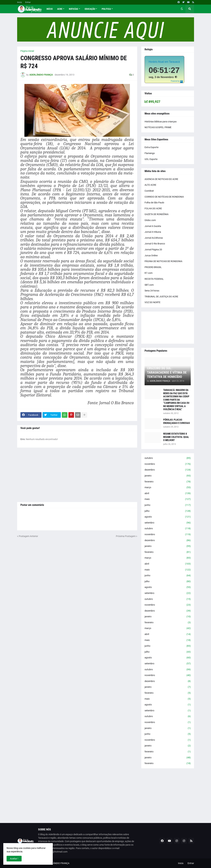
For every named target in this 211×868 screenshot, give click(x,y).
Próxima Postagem (126, 536)
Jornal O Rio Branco (155, 244)
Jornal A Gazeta (153, 226)
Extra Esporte (151, 147)
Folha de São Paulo (154, 203)
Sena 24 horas (152, 291)
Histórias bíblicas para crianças (161, 122)
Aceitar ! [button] (14, 859)
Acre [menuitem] (60, 9)
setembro (168, 523)
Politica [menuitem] (106, 9)
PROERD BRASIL (153, 267)
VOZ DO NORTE (152, 302)
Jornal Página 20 (153, 250)
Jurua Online (151, 255)
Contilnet (149, 191)
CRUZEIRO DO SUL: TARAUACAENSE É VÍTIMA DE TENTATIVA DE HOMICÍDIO (167, 372)
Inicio (20, 2)
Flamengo (150, 153)
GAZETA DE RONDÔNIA (157, 214)
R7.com (149, 273)
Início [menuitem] (50, 9)
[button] (182, 9)
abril (168, 493)
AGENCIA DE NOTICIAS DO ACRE (161, 179)
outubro (168, 458)
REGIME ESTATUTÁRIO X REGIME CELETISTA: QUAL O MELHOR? (176, 437)
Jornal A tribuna (153, 232)
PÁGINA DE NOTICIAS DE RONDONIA (163, 261)
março (168, 488)
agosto (168, 517)
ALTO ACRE (150, 185)
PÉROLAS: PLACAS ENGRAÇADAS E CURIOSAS (177, 421)
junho (168, 505)
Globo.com (150, 220)
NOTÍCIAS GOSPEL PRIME (158, 127)
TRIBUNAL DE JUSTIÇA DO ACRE (161, 297)
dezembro (168, 470)
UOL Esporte (151, 159)
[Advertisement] (77, 475)
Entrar (28, 2)
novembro (168, 464)
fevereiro (168, 482)
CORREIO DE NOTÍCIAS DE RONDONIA (164, 197)
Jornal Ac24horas (154, 238)
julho (168, 511)
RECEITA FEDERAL (154, 279)
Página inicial (27, 51)
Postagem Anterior (28, 536)
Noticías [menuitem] (74, 9)
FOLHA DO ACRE (153, 208)
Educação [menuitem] (90, 9)
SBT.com (149, 285)
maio (168, 499)
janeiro (168, 476)
